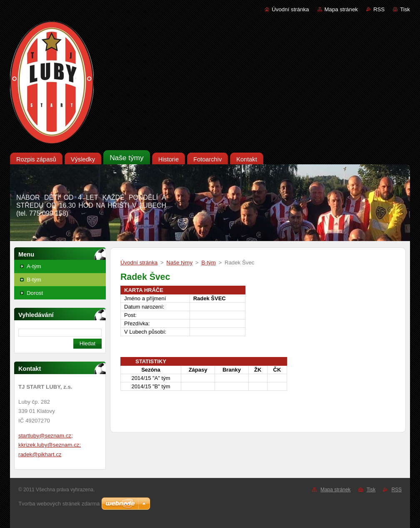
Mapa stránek (341, 9)
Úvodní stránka (290, 9)
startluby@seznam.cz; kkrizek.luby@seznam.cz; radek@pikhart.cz (50, 445)
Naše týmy (179, 263)
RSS (379, 9)
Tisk (405, 9)
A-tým (34, 266)
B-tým (34, 280)
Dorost (35, 293)
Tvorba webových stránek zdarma (59, 504)
